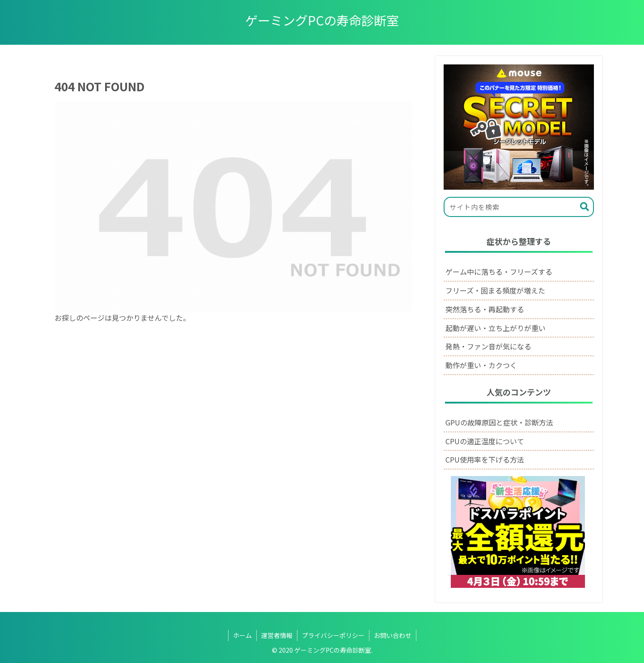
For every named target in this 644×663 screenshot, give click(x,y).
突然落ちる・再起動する (485, 309)
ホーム (242, 635)
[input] (519, 207)
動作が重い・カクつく (481, 365)
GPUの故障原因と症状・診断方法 (499, 422)
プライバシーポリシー (333, 635)
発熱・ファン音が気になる (488, 346)
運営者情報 (277, 635)
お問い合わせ (393, 635)
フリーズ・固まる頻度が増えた (495, 290)
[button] (585, 207)
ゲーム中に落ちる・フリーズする (499, 272)
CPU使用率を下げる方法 (485, 459)
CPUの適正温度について (485, 441)
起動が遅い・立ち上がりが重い (496, 328)
